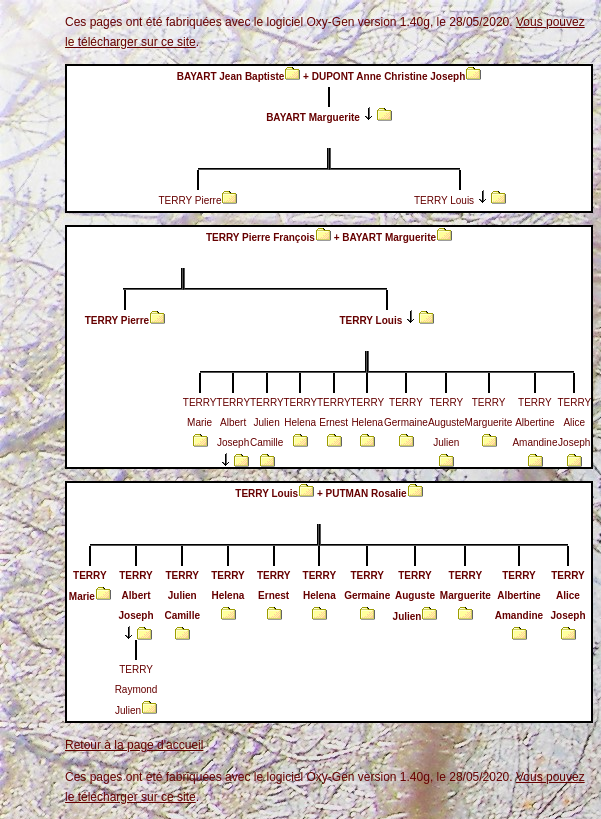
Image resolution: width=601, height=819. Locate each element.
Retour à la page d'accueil (134, 745)
